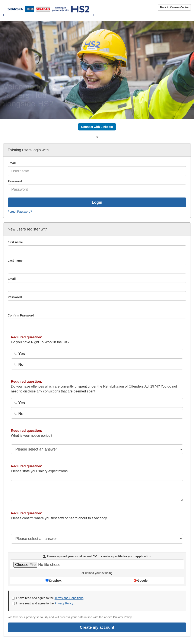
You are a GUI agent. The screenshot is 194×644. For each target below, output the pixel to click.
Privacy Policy (64, 603)
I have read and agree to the (48, 598)
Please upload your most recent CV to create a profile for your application (97, 556)
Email (12, 163)
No (19, 365)
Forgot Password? (20, 212)
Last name (15, 260)
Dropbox (53, 581)
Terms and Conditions (69, 598)
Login (97, 202)
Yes (20, 354)
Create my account (97, 627)
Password (15, 181)
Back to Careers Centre (174, 7)
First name (15, 242)
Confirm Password (21, 315)
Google (141, 581)
